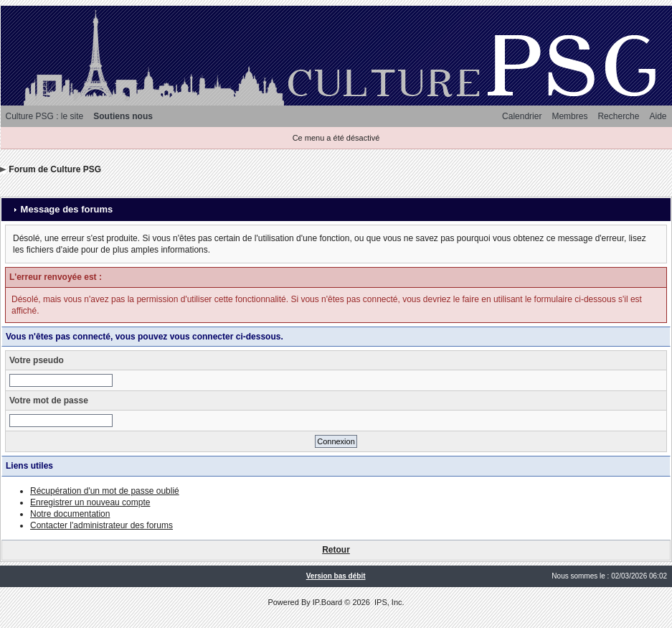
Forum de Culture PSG (55, 169)
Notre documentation (70, 514)
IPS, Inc (388, 602)
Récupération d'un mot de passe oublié (105, 491)
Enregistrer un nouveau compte (90, 502)
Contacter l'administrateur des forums (101, 525)
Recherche (618, 116)
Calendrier (522, 116)
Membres (569, 116)
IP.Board (327, 602)
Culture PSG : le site (45, 116)
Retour (336, 550)
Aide (658, 116)
